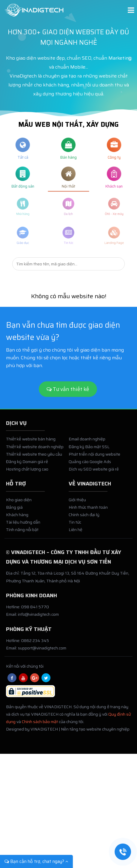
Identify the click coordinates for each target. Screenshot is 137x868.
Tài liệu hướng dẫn (23, 526)
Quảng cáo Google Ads (90, 465)
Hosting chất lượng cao (27, 473)
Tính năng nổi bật (22, 533)
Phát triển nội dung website (94, 458)
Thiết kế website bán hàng (31, 443)
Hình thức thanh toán (88, 511)
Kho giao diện (19, 503)
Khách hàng (17, 519)
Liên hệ (76, 533)
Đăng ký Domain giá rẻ (27, 465)
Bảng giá (14, 511)
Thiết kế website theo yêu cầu (34, 458)
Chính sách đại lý (84, 519)
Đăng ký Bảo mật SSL (89, 450)
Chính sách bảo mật (40, 725)
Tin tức (75, 526)
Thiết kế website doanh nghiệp (35, 450)
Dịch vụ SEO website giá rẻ (94, 473)
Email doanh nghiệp (87, 443)
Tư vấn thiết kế (68, 389)
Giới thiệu (77, 503)
